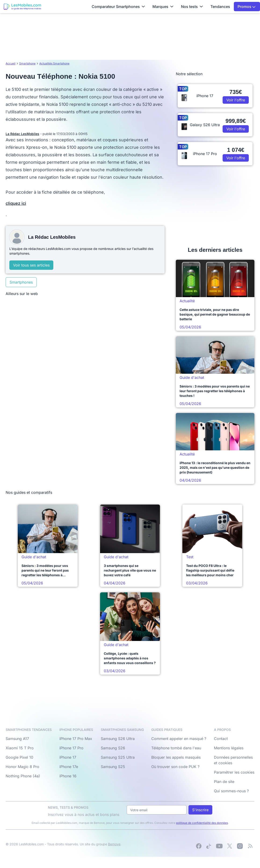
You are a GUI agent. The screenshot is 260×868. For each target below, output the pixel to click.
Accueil (11, 63)
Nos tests (192, 7)
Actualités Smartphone (54, 63)
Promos (247, 7)
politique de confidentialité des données (202, 823)
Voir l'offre (236, 100)
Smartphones (21, 282)
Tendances (220, 7)
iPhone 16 (68, 776)
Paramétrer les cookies (234, 772)
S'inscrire (200, 810)
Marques (163, 7)
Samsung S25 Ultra (118, 757)
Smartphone (27, 63)
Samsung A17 (17, 739)
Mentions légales (229, 748)
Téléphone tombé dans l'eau (176, 748)
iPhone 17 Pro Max (76, 739)
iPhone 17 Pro (71, 748)
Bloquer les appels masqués (176, 757)
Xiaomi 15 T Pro (20, 748)
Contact (221, 739)
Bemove (114, 844)
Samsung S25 (113, 767)
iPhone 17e (69, 767)
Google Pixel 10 (19, 757)
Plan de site (224, 782)
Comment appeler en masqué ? (179, 739)
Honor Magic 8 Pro (22, 767)
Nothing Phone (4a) (23, 776)
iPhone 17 (68, 757)
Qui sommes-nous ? (231, 791)
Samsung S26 (113, 748)
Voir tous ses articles (31, 265)
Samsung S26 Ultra (118, 739)
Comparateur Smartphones (118, 7)
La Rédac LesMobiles (22, 134)
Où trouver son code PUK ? (175, 767)
